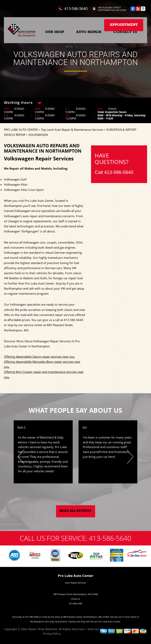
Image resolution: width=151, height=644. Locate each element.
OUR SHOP (55, 32)
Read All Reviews (75, 511)
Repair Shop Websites (43, 629)
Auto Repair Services (75, 583)
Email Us (76, 599)
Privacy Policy (52, 634)
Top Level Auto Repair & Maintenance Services (72, 130)
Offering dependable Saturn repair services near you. (39, 357)
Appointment (124, 25)
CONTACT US (125, 32)
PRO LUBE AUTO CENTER (21, 130)
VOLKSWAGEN (38, 135)
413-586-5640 (76, 8)
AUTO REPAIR (89, 32)
